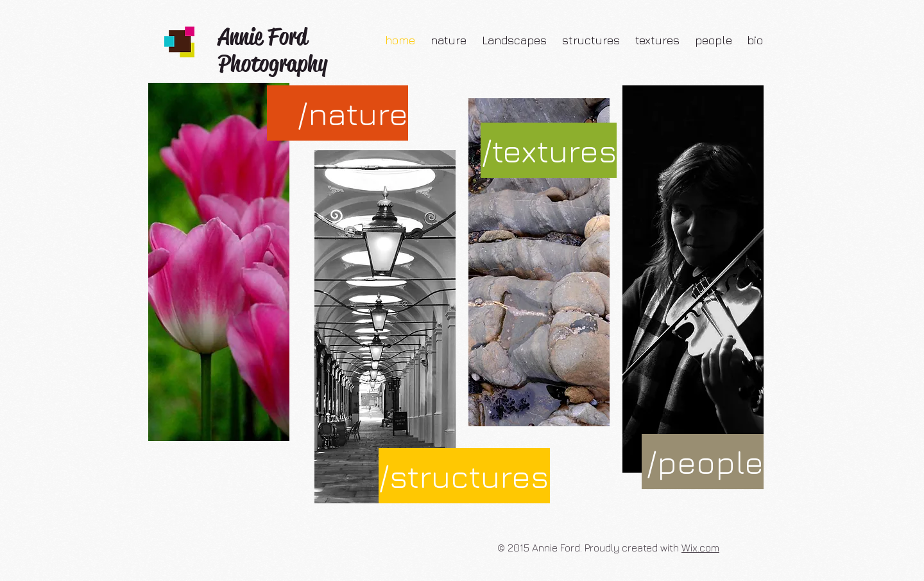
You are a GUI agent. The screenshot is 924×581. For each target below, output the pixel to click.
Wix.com (700, 548)
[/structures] (464, 476)
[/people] (703, 462)
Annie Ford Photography (273, 50)
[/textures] (549, 150)
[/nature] (338, 113)
